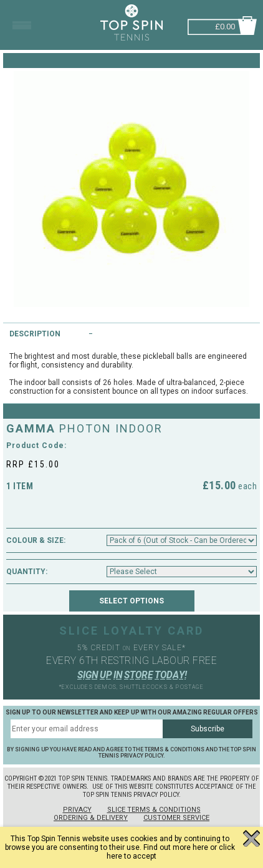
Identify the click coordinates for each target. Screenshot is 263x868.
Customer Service (176, 818)
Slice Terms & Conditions (154, 810)
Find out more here (176, 847)
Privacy (77, 810)
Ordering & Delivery (91, 818)
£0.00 (225, 25)
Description (35, 334)
